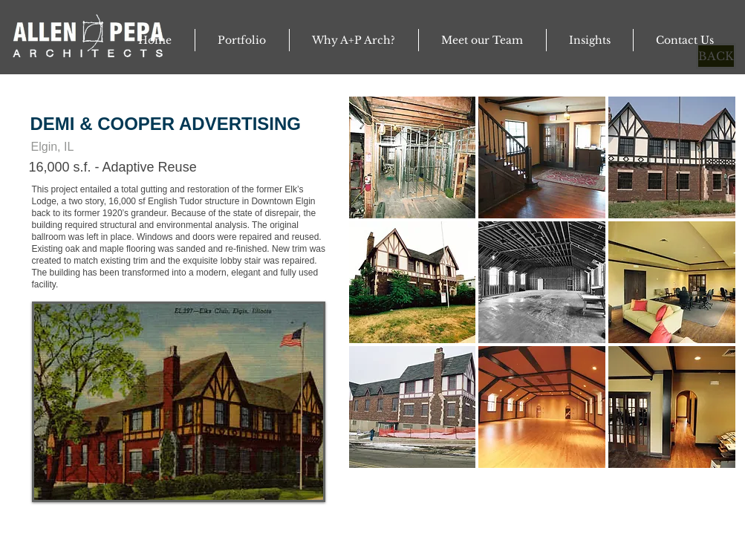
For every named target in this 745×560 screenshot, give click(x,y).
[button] (179, 402)
